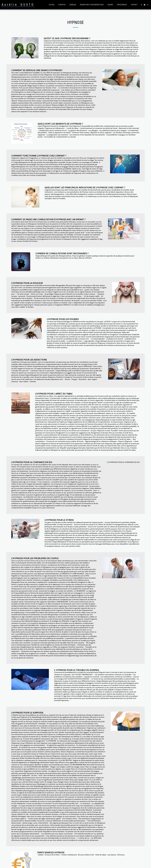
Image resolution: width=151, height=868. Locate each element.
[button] (141, 5)
